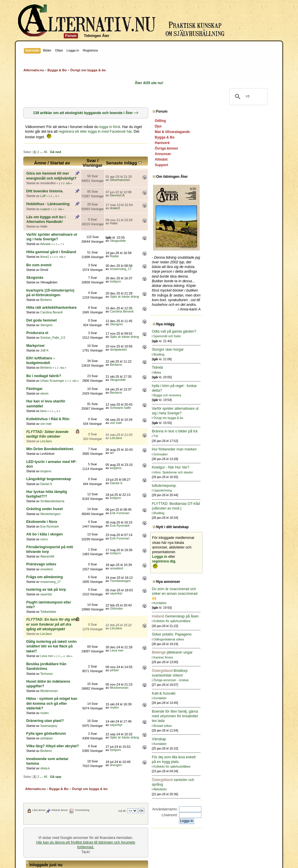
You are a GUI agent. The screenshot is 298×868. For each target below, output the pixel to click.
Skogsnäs (35, 259)
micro (44, 492)
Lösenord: (242, 815)
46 (45, 147)
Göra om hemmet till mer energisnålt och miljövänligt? (73, 169)
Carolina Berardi (51, 289)
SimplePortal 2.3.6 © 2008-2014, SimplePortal (117, 860)
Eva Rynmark (49, 479)
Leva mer (47, 590)
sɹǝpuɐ (45, 199)
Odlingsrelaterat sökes (241, 639)
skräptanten (165, 326)
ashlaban (46, 658)
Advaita (45, 225)
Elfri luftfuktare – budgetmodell (53, 335)
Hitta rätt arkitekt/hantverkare (51, 284)
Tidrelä (230, 368)
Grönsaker (233, 454)
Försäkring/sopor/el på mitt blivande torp (61, 500)
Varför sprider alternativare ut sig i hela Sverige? (68, 220)
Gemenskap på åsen (248, 616)
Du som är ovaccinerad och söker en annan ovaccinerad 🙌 (247, 594)
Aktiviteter (232, 789)
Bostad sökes (235, 726)
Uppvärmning (235, 490)
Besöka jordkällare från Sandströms (57, 598)
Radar (161, 237)
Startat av (81, 158)
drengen (163, 682)
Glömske (163, 554)
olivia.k (45, 683)
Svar (136, 156)
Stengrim (46, 301)
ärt (159, 415)
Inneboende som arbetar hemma (54, 679)
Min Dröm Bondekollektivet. (50, 411)
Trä (228, 436)
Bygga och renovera (239, 395)
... (42, 147)
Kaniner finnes (235, 657)
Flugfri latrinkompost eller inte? (53, 550)
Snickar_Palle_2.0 (53, 314)
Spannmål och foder (239, 336)
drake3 (162, 199)
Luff (43, 187)
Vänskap (231, 739)
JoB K (44, 327)
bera (43, 378)
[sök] (248, 97)
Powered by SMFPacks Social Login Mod (190, 860)
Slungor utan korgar (240, 349)
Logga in (232, 557)
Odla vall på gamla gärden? (246, 331)
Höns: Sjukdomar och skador (245, 472)
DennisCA (164, 186)
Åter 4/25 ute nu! (149, 83)
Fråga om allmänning (44, 525)
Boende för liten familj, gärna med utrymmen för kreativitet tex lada (247, 716)
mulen (44, 633)
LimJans (46, 403)
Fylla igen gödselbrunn (46, 653)
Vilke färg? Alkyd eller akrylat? (53, 666)
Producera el (37, 309)
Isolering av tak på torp (46, 538)
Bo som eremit (39, 246)
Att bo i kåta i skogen (44, 487)
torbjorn (162, 262)
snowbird (46, 517)
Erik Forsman (167, 466)
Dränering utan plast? (45, 641)
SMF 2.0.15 (125, 855)
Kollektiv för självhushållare (244, 621)
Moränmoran (49, 615)
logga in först (110, 127)
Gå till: (195, 726)
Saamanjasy (49, 645)
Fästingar (34, 361)
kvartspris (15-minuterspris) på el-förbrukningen (68, 271)
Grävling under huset (44, 462)
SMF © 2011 (148, 855)
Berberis (46, 276)
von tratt (46, 391)
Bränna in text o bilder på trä (247, 431)
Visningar (138, 160)
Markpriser (36, 322)
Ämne (62, 158)
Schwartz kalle (167, 377)
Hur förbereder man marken (246, 449)
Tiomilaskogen (167, 529)
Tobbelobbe (48, 555)
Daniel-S (46, 441)
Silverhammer (167, 173)
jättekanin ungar (244, 652)
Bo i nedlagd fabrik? (44, 347)
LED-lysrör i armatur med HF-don (55, 424)
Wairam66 (47, 505)
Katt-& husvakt (236, 693)
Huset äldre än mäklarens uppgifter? (58, 610)
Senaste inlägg (171, 158)
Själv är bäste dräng (171, 275)
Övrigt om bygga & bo (240, 418)
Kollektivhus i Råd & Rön (48, 386)
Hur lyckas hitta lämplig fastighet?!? (57, 449)
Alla (68, 174)
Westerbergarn (50, 466)
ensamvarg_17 (168, 250)
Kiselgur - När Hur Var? (243, 467)
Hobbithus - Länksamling (48, 195)
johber (161, 602)
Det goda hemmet (41, 297)
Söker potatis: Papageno (244, 634)
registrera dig (236, 561)
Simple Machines (174, 855)
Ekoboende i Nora (42, 475)
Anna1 (45, 238)
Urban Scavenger (52, 352)
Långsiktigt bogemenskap (49, 436)
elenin (44, 365)
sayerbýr (46, 542)
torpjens (46, 429)
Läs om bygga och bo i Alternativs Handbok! (65, 207)
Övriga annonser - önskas (243, 680)
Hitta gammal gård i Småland (51, 233)
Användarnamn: (237, 809)
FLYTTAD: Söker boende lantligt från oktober (65, 399)
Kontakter (232, 603)
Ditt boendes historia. (45, 182)
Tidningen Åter (97, 36)
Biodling (231, 354)
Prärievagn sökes (41, 512)
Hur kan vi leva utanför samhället (55, 373)
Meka (229, 372)
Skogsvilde (165, 224)
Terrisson (46, 603)
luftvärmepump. (237, 486)
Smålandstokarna (52, 454)
